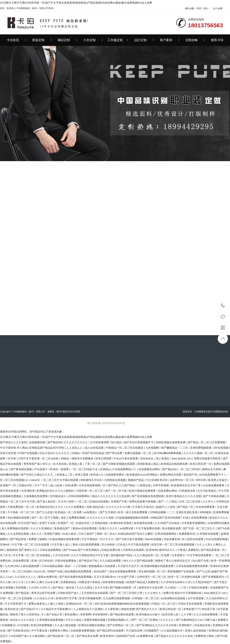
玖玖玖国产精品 (28, 523)
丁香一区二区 (93, 464)
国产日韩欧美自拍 (19, 631)
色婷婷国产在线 (126, 636)
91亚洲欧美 (28, 491)
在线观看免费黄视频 (83, 631)
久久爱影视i (112, 609)
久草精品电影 (100, 523)
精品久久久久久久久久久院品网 (111, 496)
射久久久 (37, 534)
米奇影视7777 (192, 609)
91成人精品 (70, 534)
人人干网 (186, 614)
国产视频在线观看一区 (123, 588)
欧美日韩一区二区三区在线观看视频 (173, 545)
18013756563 (223, 306)
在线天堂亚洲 (8, 453)
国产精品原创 (19, 539)
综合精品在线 (203, 625)
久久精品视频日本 (172, 631)
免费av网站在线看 (171, 475)
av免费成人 (91, 512)
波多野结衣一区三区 (182, 480)
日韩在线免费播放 (66, 561)
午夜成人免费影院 (188, 550)
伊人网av (22, 448)
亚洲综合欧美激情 (121, 523)
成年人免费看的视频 (73, 518)
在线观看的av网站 (150, 469)
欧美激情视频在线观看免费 (158, 566)
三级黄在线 (144, 485)
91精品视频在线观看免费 (65, 539)
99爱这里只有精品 (90, 582)
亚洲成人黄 (76, 464)
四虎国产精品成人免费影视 (143, 582)
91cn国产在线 (201, 561)
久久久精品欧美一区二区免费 (152, 555)
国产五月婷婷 (108, 512)
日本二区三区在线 (190, 501)
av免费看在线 (146, 636)
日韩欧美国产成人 (69, 593)
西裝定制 (42, 40)
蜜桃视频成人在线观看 (102, 566)
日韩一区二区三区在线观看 (16, 598)
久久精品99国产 (202, 582)
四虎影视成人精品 (148, 464)
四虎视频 (21, 588)
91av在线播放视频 (217, 539)
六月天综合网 (61, 555)
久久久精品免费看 (111, 561)
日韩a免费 (71, 485)
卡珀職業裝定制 (202, 412)
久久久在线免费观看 (206, 614)
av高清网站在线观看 (174, 598)
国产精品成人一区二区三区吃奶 (182, 469)
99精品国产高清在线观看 (166, 518)
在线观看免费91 (115, 475)
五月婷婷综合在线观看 (95, 593)
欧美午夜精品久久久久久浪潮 (184, 496)
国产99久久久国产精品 (122, 485)
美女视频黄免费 (172, 528)
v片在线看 (23, 625)
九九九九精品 (85, 588)
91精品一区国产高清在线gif (88, 453)
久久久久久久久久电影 (101, 518)
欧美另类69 (107, 636)
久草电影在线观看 (208, 534)
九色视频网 (153, 448)
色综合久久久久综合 (23, 620)
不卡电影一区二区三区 (21, 512)
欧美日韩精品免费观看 (143, 491)
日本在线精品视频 (53, 566)
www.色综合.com (182, 458)
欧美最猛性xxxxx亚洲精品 (143, 475)
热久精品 (117, 442)
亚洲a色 (5, 545)
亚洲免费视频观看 (201, 448)
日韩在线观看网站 (79, 496)
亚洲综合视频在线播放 (92, 625)
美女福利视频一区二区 (152, 571)
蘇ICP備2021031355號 (68, 412)
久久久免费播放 (75, 507)
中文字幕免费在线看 (148, 528)
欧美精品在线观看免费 (175, 464)
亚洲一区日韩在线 (42, 561)
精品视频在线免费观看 (78, 571)
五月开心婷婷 (67, 501)
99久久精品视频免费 (27, 566)
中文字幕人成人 (61, 545)
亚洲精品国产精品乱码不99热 (47, 448)
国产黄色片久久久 (147, 609)
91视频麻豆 (8, 625)
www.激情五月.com (216, 593)
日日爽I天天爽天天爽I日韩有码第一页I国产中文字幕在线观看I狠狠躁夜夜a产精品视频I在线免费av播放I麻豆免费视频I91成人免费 (76, 3)
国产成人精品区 (47, 501)
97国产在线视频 (28, 453)
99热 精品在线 (96, 507)
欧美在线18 (12, 609)
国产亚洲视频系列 (214, 577)
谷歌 (205, 8)
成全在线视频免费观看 (123, 571)
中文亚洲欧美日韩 (157, 480)
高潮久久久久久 (109, 528)
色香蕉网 (85, 614)
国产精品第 (23, 593)
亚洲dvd (213, 631)
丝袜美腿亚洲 (172, 539)
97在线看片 (41, 469)
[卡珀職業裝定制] (219, 412)
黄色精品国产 (62, 528)
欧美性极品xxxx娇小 (149, 614)
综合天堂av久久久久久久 (55, 453)
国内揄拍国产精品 (122, 555)
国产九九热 (203, 571)
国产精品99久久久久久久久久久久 (68, 442)
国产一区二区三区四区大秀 (127, 593)
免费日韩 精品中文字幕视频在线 (183, 593)
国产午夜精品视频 (214, 496)
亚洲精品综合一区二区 (80, 604)
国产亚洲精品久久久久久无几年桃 (157, 625)
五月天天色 (101, 588)
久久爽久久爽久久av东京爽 (42, 582)
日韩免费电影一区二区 (21, 507)
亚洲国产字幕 (119, 501)
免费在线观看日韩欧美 (208, 458)
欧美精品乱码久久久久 (50, 507)
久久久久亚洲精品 (42, 528)
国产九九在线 (45, 512)
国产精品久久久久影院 (14, 442)
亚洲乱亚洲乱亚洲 (187, 512)
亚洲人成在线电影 (196, 631)
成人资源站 (163, 458)
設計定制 (144, 40)
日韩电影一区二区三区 (146, 598)
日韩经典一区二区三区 (90, 491)
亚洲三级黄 (82, 475)
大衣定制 (93, 40)
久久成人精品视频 (66, 625)
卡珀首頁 (16, 40)
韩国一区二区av (106, 534)
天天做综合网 (134, 631)
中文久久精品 (74, 620)
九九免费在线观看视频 (117, 598)
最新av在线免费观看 (85, 528)
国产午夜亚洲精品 (89, 550)
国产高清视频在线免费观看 (148, 496)
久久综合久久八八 (26, 577)
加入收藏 (218, 8)
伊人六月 (19, 582)
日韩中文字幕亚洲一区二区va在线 (39, 458)
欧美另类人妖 (171, 614)
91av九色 (40, 571)
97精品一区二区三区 (164, 604)
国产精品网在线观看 (122, 614)
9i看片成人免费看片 (217, 620)
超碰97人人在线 (166, 507)
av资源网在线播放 (219, 523)
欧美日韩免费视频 (42, 625)
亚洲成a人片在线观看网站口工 (118, 469)
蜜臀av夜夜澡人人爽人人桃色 (46, 604)
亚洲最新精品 (69, 582)
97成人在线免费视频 (195, 518)
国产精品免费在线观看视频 (76, 577)
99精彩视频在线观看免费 (171, 442)
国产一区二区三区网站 (145, 620)
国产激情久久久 (29, 550)
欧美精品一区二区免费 (69, 512)
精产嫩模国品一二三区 (175, 448)
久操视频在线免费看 (36, 496)
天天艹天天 (41, 485)
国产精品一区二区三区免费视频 (207, 442)
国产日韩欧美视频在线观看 (119, 464)
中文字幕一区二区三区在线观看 (31, 545)
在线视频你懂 (37, 442)
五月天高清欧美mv (105, 577)
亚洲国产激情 (53, 534)
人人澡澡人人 (75, 448)
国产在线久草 (55, 614)
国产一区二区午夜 (116, 491)
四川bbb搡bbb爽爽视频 (168, 453)
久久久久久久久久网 (118, 507)
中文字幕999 (8, 448)
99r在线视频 (222, 448)
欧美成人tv (97, 475)
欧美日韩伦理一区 (201, 464)
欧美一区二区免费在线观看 (185, 577)
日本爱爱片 (179, 555)
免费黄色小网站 (59, 631)
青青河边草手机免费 (44, 593)
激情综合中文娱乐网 (151, 588)
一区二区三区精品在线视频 (93, 501)
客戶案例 (169, 40)
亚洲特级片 (186, 625)
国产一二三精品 (168, 501)
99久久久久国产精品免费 (138, 561)
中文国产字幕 (127, 577)
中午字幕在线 (40, 631)
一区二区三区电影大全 (85, 469)
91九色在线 (60, 464)
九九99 (9, 566)
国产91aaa (70, 550)
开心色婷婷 (108, 545)
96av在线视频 (154, 539)
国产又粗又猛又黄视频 (130, 539)
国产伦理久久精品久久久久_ (38, 475)
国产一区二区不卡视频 (45, 518)
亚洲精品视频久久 (119, 620)
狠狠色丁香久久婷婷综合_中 (27, 614)
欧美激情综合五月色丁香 (186, 485)
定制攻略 (195, 40)
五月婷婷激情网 (100, 442)
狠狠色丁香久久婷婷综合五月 (173, 561)
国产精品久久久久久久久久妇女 (175, 636)
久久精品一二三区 (176, 588)
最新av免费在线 (48, 577)
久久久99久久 (153, 593)
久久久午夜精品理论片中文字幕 (90, 555)
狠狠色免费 (128, 609)
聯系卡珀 (217, 40)
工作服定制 (118, 40)
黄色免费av (72, 614)
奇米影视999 (100, 614)
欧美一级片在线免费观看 (133, 512)
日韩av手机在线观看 (190, 604)
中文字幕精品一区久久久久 (98, 539)
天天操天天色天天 (129, 566)
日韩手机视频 (161, 485)
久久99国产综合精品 (167, 523)
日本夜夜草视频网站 (194, 523)
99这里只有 (209, 609)
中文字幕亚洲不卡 (16, 604)
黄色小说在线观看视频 (86, 545)
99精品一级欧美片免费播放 (77, 458)
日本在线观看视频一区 (93, 485)
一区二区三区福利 (21, 571)
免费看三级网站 (38, 539)
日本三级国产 (87, 534)
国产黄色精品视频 (21, 469)
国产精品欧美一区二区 (61, 636)
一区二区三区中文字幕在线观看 (60, 480)
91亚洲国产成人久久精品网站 (28, 636)
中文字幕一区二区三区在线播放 (32, 555)
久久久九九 (167, 620)
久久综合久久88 (44, 598)
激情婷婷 (12, 550)
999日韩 (201, 480)
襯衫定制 (67, 40)
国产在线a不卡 (30, 609)
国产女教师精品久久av (190, 620)
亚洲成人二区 (65, 475)
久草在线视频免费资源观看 (192, 566)
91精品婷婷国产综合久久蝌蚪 (136, 534)
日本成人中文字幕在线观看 (134, 545)
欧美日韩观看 (104, 458)
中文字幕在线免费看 (200, 555)
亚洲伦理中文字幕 (67, 598)
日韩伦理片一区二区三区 (152, 577)
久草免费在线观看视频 (50, 620)
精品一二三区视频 (76, 566)
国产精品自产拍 (88, 561)
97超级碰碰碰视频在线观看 (133, 518)
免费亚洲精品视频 (95, 620)
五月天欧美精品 (207, 491)
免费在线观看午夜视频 (143, 501)
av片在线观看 (196, 598)
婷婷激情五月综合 (92, 480)
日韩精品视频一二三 (162, 512)
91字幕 (12, 458)
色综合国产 (101, 571)
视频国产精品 (136, 480)
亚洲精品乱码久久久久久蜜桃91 (55, 491)
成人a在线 (57, 485)
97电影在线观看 (198, 588)
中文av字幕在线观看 (126, 458)
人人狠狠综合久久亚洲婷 (88, 609)
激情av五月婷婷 (212, 469)
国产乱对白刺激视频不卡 (139, 442)
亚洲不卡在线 (48, 523)
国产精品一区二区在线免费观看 (196, 507)
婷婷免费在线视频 (114, 582)
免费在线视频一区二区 (138, 453)
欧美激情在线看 (144, 523)
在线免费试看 (21, 561)
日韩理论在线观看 (134, 550)
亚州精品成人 (58, 496)
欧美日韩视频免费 (90, 598)
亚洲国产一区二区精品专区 (16, 485)
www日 (35, 480)
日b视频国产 (152, 631)
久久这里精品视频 (19, 534)
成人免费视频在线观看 (15, 528)
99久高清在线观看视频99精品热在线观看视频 (122, 604)
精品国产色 (191, 475)
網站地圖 (190, 8)
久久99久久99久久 (40, 588)
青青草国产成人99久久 (37, 464)
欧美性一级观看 (60, 469)
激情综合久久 (167, 550)
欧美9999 (152, 550)
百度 (199, 8)
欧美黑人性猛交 (218, 480)
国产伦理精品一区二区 (121, 625)
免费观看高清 (187, 534)
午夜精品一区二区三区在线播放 (125, 448)
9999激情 (206, 512)
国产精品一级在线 (64, 588)
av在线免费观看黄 (214, 485)
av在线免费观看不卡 (212, 475)
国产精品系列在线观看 (111, 631)
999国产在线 (55, 571)
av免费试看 (127, 528)
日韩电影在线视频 (115, 480)
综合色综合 (147, 458)
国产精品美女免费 (88, 636)
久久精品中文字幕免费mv (56, 609)
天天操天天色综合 (143, 507)
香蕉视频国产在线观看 (181, 571)
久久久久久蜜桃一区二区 (199, 453)
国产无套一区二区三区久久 (200, 528)
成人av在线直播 (95, 448)
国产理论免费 (115, 453)
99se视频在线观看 (19, 518)
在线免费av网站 (168, 491)
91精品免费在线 (111, 550)
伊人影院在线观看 (193, 539)
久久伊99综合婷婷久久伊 (176, 582)
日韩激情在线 (187, 491)
